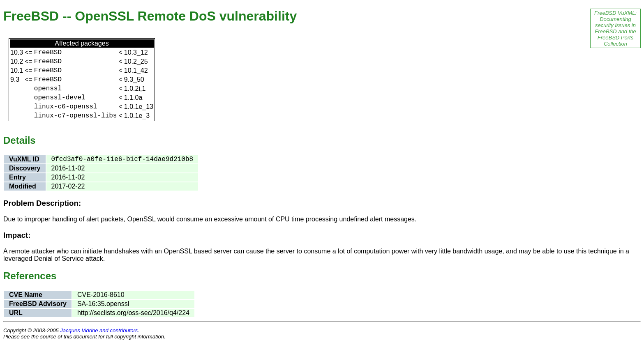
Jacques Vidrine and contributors (99, 330)
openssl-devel (60, 98)
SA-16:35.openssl (103, 304)
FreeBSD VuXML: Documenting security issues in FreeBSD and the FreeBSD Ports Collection (615, 28)
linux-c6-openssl (66, 107)
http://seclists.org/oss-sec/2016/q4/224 (133, 313)
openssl (48, 89)
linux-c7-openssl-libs (76, 116)
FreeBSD (48, 53)
